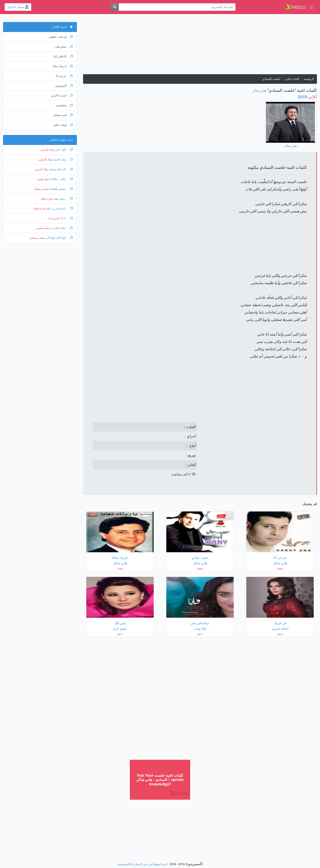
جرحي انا (64, 76)
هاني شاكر (259, 91)
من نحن (148, 864)
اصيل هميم (44, 179)
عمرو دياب (54, 218)
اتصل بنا (136, 864)
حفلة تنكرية (62, 228)
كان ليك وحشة (61, 169)
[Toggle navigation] (312, 7)
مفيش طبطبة (61, 189)
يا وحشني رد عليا (59, 208)
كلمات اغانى (292, 79)
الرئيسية (309, 79)
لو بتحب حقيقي (61, 37)
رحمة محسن (44, 228)
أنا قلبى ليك (63, 56)
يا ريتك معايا (63, 66)
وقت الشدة (62, 160)
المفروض (64, 86)
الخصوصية (124, 864)
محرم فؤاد (47, 199)
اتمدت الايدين (62, 96)
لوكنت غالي (63, 125)
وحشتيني (64, 105)
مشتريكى (64, 47)
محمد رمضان (42, 189)
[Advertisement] (200, 46)
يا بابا (66, 218)
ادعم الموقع (161, 864)
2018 (307, 97)
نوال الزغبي (47, 150)
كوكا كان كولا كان (59, 238)
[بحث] (115, 7)
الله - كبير (63, 150)
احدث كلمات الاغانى (61, 140)
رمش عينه (63, 199)
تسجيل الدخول (18, 7)
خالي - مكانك (61, 179)
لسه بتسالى (63, 115)
